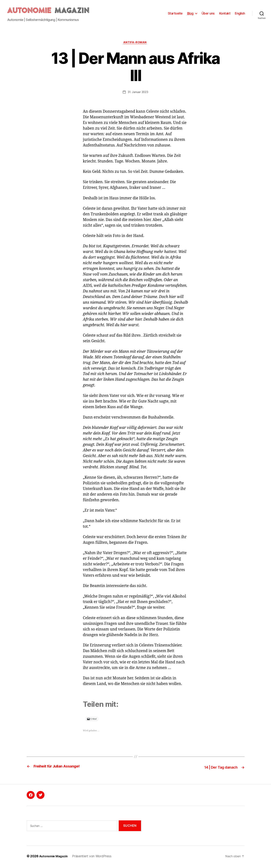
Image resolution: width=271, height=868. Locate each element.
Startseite (175, 14)
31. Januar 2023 (138, 94)
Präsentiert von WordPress (94, 858)
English (240, 14)
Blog (190, 14)
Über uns (208, 14)
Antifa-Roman (135, 44)
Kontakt (225, 14)
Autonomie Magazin (55, 858)
